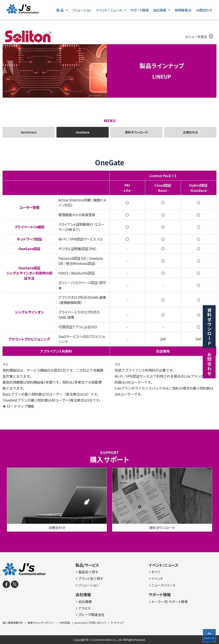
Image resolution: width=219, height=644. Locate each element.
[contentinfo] (109, 598)
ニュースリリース (163, 585)
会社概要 (85, 602)
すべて (156, 572)
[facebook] (6, 584)
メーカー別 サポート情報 (169, 602)
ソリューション (89, 585)
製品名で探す (88, 572)
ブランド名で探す (91, 579)
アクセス (84, 608)
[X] (15, 584)
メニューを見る (199, 37)
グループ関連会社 (91, 615)
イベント (157, 579)
